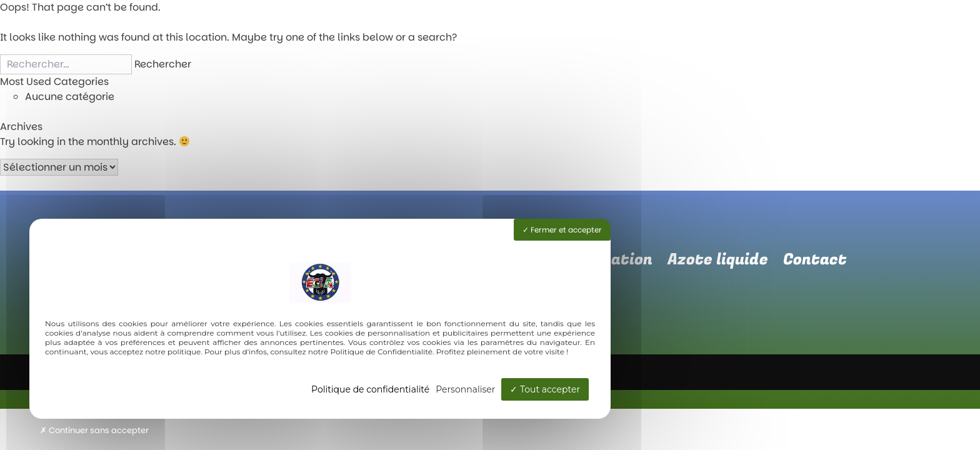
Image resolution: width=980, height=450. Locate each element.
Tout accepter (545, 389)
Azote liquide (718, 260)
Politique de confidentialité (370, 389)
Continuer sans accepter (94, 430)
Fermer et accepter (562, 230)
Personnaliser (465, 389)
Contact (815, 260)
